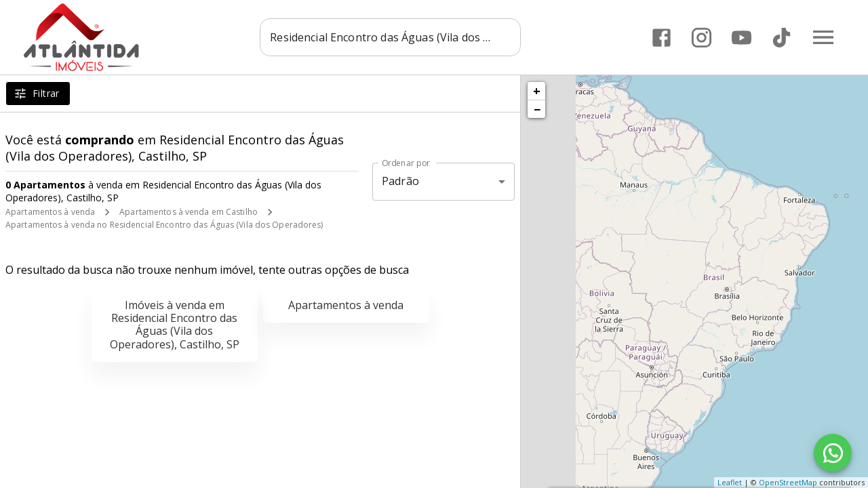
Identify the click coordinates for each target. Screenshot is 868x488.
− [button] (537, 109)
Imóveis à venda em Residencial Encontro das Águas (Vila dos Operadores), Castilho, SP (175, 325)
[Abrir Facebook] (662, 38)
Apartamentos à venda (50, 212)
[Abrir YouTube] (742, 38)
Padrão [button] (400, 181)
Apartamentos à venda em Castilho (189, 212)
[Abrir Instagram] (702, 38)
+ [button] (537, 91)
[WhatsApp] (833, 453)
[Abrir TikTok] (782, 38)
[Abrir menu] (823, 37)
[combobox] (390, 37)
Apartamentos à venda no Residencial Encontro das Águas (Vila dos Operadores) (164, 225)
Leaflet (730, 482)
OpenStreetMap (788, 482)
